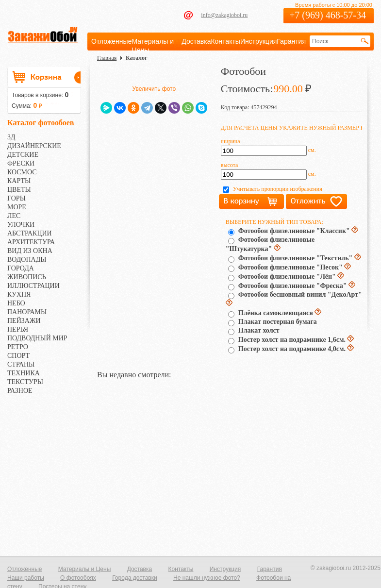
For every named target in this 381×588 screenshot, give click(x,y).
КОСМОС (22, 172)
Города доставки (135, 578)
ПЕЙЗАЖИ (24, 321)
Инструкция (258, 41)
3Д (11, 137)
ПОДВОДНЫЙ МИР (37, 338)
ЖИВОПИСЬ (27, 277)
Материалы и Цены (84, 569)
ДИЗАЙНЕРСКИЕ (34, 146)
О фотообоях (78, 578)
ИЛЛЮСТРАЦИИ (33, 286)
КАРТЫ (19, 181)
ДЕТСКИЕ (23, 155)
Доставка (196, 41)
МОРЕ (17, 207)
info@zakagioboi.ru (224, 15)
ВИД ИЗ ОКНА (30, 251)
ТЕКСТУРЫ (25, 382)
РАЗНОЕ (20, 391)
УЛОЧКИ (21, 225)
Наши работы (26, 578)
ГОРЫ (17, 198)
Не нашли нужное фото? (207, 578)
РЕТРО (18, 347)
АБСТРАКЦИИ (30, 233)
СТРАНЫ (21, 364)
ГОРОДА (21, 268)
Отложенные (111, 41)
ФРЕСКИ (21, 163)
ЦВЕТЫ (19, 190)
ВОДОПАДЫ (27, 260)
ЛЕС (14, 216)
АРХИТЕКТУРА (31, 242)
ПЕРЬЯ (18, 329)
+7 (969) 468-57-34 (328, 15)
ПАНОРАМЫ (27, 312)
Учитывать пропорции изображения (278, 189)
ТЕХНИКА (24, 373)
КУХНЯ (19, 294)
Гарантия (291, 41)
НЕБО (16, 303)
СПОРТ (18, 356)
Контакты (225, 41)
